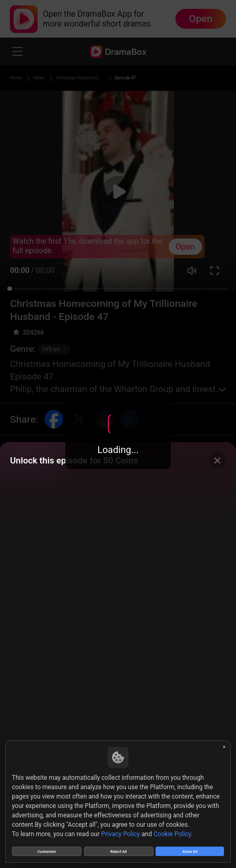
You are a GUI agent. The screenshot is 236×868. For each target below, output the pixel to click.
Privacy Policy (121, 829)
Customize (46, 849)
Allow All (190, 849)
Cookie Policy (172, 829)
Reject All (119, 849)
